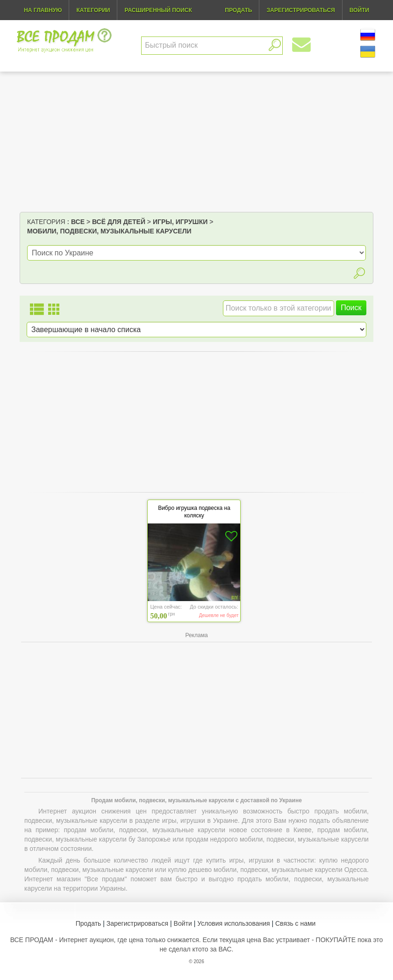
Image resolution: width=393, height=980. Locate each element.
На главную (43, 10)
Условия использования (233, 923)
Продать (89, 923)
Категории (93, 10)
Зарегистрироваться (137, 923)
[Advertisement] (196, 142)
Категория (46, 222)
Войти (183, 923)
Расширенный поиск (158, 10)
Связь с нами (295, 923)
